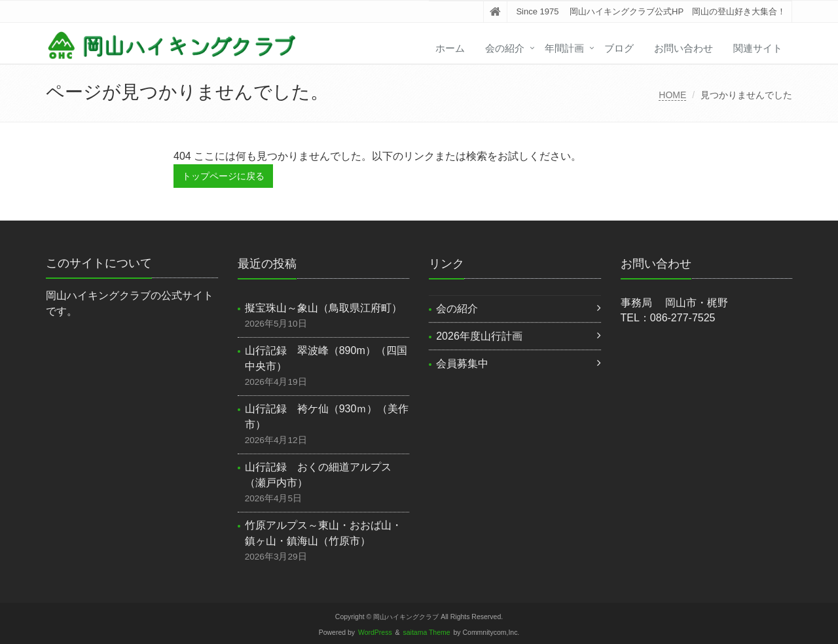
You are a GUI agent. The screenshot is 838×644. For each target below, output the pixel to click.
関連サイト (758, 48)
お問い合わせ (683, 48)
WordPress (375, 633)
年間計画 (564, 48)
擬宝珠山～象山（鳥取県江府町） (323, 308)
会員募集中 (462, 364)
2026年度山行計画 (479, 336)
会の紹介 (505, 48)
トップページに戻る (223, 176)
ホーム (450, 48)
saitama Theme (427, 633)
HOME (672, 95)
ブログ (619, 48)
